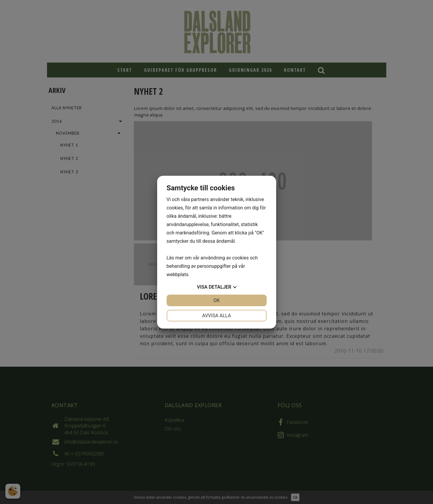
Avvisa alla (216, 316)
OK (216, 300)
